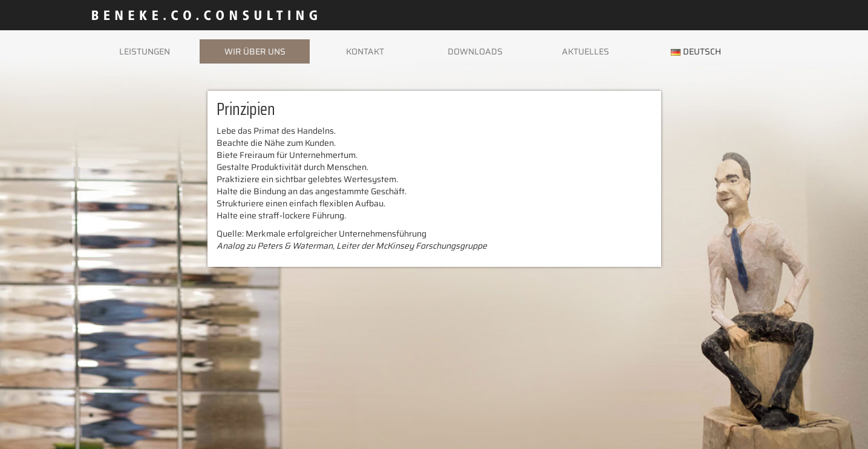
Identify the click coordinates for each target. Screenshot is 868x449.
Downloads (475, 51)
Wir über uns (255, 51)
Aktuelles (586, 51)
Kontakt (365, 51)
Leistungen (145, 51)
